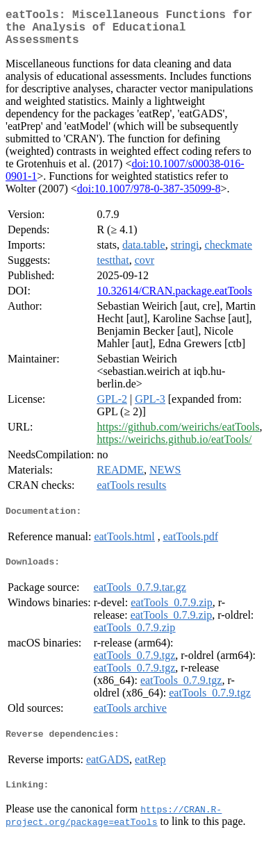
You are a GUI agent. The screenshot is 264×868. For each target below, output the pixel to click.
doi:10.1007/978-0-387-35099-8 (149, 197)
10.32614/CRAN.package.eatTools (174, 299)
